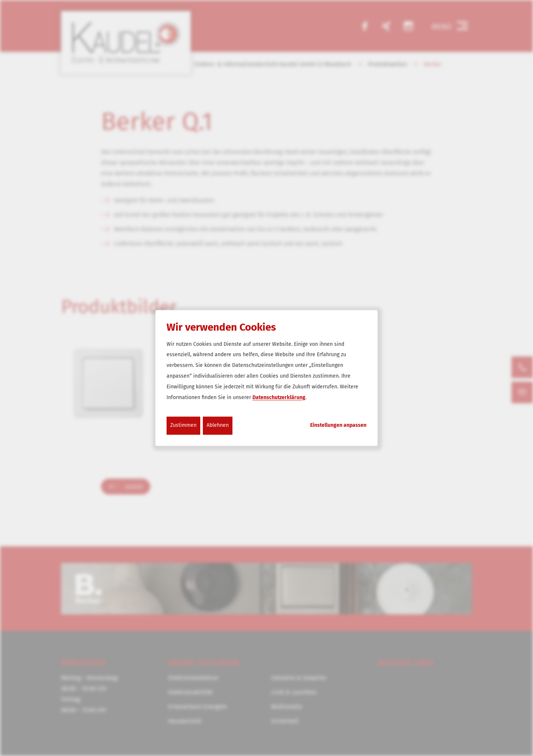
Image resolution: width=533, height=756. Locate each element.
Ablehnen (218, 426)
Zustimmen (183, 426)
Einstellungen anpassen (338, 426)
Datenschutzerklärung (279, 397)
